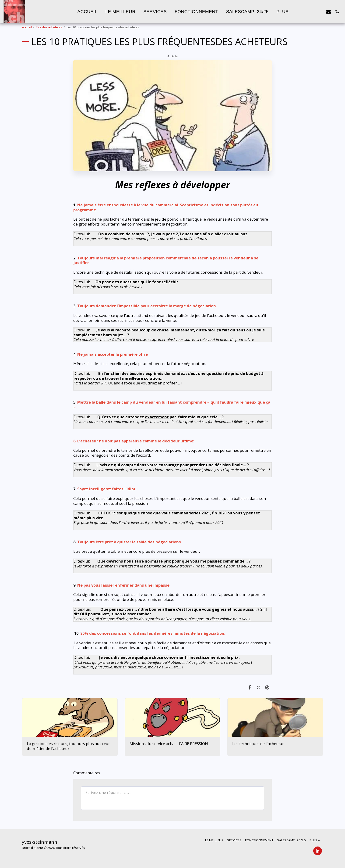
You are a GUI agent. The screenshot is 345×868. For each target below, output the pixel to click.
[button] (311, 12)
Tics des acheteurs (49, 27)
